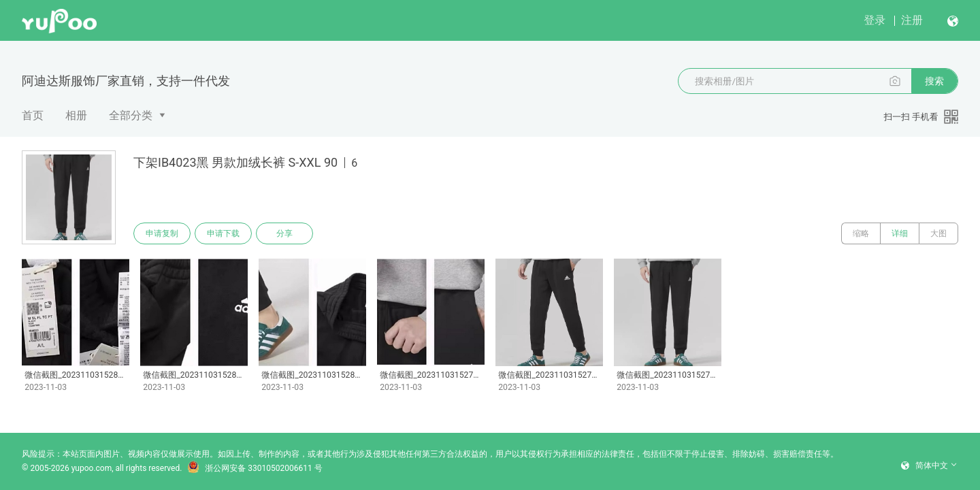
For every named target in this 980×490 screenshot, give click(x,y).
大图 (938, 233)
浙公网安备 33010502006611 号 (255, 468)
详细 (900, 233)
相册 (76, 115)
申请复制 (162, 233)
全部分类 (131, 115)
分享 (284, 233)
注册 (912, 20)
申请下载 (223, 233)
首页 (33, 115)
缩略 (861, 233)
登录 (875, 20)
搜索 (934, 81)
